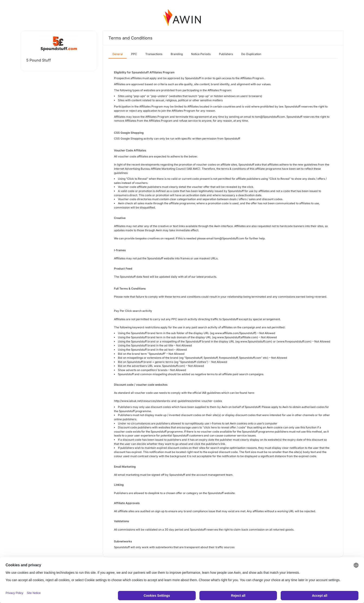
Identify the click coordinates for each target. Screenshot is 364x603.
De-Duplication (251, 54)
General (118, 54)
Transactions (154, 54)
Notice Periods (201, 54)
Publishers (226, 54)
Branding (177, 54)
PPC (134, 54)
